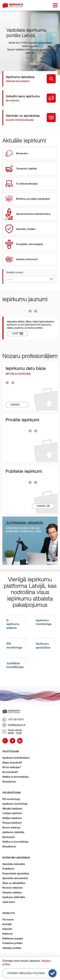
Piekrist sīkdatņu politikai (32, 973)
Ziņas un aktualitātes (14, 883)
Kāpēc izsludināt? (12, 763)
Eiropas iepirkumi (12, 823)
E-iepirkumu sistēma (13, 624)
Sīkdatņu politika (12, 948)
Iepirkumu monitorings (15, 804)
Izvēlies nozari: (15, 272)
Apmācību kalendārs (14, 864)
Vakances (8, 934)
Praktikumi (8, 869)
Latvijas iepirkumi (12, 813)
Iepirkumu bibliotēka (14, 897)
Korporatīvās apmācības (16, 873)
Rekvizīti (7, 929)
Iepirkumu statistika (13, 832)
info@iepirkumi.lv (14, 725)
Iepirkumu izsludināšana (16, 758)
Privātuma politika (12, 943)
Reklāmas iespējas (13, 938)
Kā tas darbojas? (12, 767)
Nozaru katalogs (11, 827)
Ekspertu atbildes (12, 892)
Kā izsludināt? (10, 772)
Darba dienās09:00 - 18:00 (12, 732)
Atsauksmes (9, 782)
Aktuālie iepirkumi (12, 809)
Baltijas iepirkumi (12, 818)
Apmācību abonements (15, 878)
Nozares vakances (12, 888)
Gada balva (9, 902)
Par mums (8, 919)
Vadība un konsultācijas (16, 777)
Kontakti (7, 924)
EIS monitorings (11, 799)
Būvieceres (9, 837)
